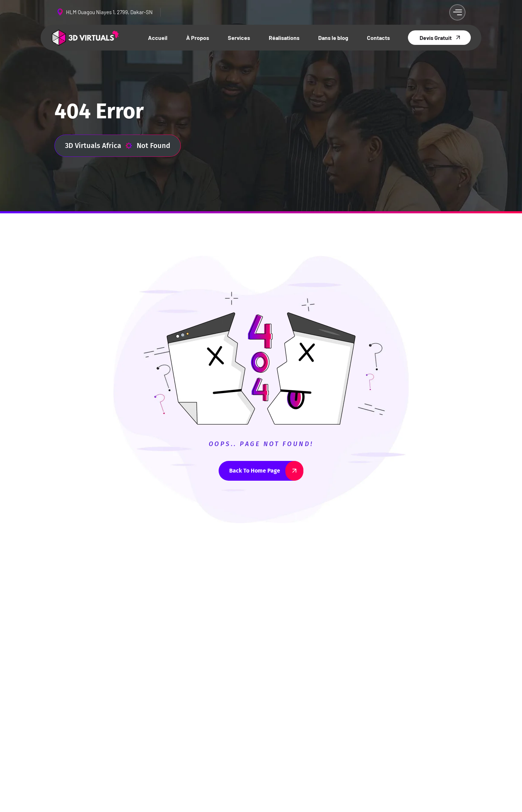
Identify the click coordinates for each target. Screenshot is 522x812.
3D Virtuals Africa (99, 146)
